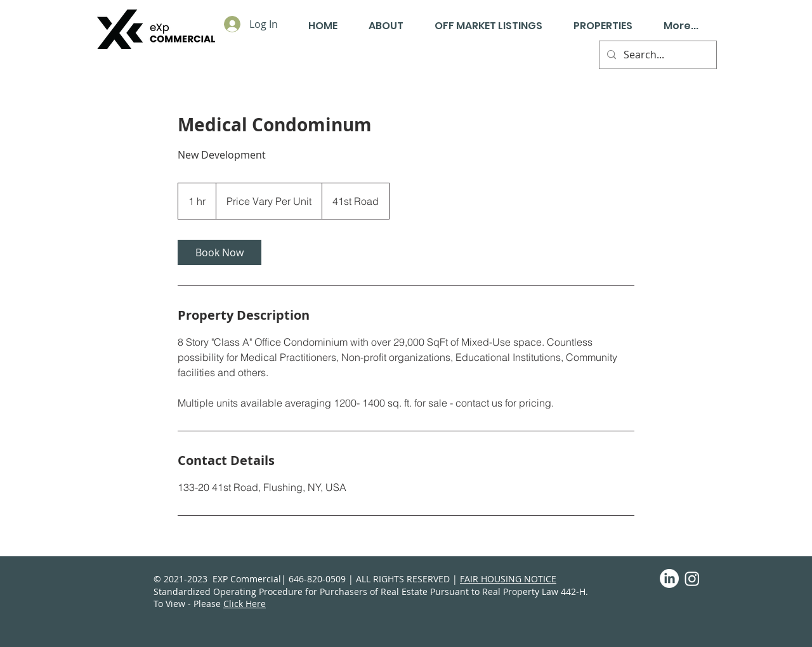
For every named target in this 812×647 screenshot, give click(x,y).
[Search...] (657, 55)
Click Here (245, 604)
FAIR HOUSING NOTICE (508, 579)
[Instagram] (692, 578)
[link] (219, 252)
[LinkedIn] (669, 578)
